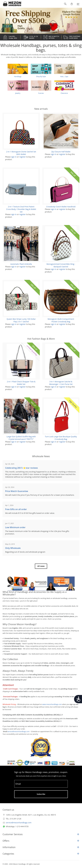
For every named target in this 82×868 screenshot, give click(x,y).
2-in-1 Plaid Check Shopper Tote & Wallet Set (21, 383)
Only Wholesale (13, 548)
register (22, 157)
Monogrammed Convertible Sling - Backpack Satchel (61, 265)
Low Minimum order (15, 527)
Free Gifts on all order (16, 509)
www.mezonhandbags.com (52, 704)
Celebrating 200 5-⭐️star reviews (22, 468)
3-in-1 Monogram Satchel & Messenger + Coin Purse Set (61, 383)
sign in (14, 157)
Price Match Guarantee (17, 491)
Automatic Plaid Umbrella (21, 264)
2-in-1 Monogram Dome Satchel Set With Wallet (21, 153)
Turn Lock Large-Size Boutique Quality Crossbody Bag (61, 438)
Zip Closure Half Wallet (61, 152)
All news (41, 566)
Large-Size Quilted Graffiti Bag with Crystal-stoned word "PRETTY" (21, 438)
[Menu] (78, 4)
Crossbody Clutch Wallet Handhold (61, 207)
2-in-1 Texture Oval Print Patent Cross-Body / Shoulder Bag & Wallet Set (21, 209)
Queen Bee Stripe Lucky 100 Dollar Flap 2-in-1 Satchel (21, 320)
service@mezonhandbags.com (18, 732)
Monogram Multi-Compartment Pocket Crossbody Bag (61, 320)
